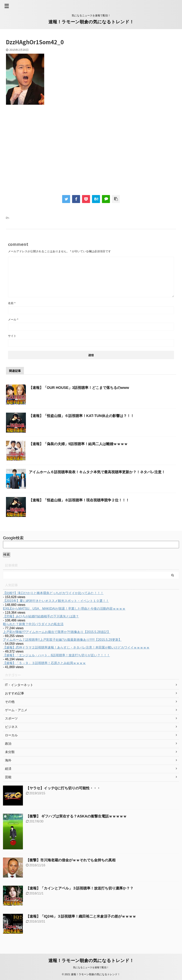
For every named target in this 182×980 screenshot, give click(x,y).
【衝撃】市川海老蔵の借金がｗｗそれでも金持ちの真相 (71, 860)
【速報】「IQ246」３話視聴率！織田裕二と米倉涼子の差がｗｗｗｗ (81, 916)
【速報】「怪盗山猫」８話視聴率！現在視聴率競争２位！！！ (79, 500)
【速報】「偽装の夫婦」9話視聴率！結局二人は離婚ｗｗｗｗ (78, 444)
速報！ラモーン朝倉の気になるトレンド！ (91, 22)
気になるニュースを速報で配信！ (91, 967)
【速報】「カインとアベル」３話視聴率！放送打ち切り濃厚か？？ (80, 888)
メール (13, 319)
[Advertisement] (39, 153)
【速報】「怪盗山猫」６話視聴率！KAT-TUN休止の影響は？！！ (81, 416)
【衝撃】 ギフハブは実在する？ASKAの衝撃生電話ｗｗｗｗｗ (76, 816)
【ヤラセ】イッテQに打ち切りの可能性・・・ (63, 788)
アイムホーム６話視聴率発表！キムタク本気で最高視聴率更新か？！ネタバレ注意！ (97, 472)
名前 (12, 303)
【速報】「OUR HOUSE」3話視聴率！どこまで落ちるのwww (79, 388)
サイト (12, 336)
